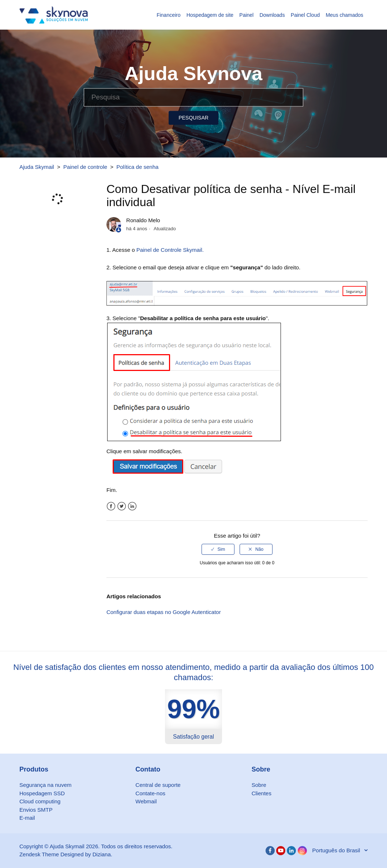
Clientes (262, 793)
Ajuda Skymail (37, 167)
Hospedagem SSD (42, 793)
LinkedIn (132, 506)
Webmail (146, 801)
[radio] (218, 549)
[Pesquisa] (193, 97)
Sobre (259, 785)
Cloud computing (40, 801)
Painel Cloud (305, 15)
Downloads (272, 15)
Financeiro (168, 15)
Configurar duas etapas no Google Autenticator (164, 612)
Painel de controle (85, 167)
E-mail (27, 818)
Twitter (122, 506)
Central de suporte (158, 785)
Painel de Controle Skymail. (170, 250)
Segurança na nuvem (46, 785)
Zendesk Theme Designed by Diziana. (66, 854)
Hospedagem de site (210, 15)
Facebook (111, 506)
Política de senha (137, 167)
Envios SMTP (36, 810)
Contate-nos (150, 793)
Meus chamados (344, 15)
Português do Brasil (337, 850)
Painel (246, 15)
